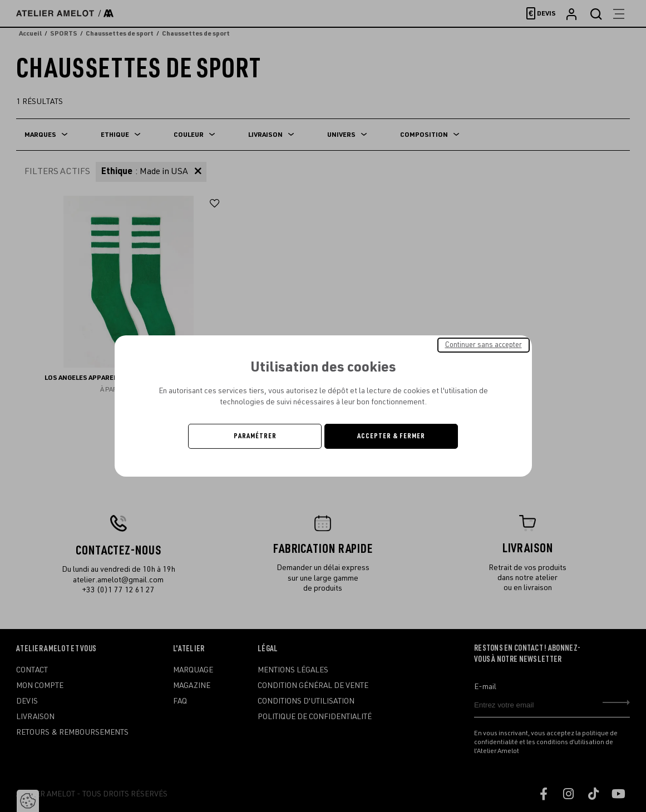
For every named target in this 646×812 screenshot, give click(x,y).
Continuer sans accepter (484, 345)
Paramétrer (255, 436)
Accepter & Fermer (391, 436)
